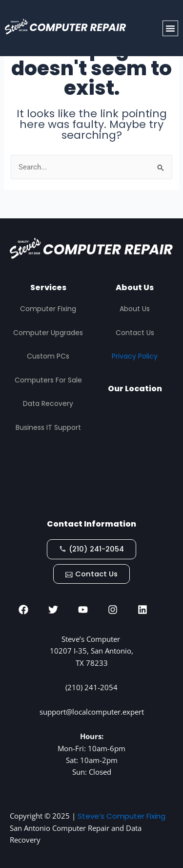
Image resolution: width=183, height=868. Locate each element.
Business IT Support (48, 427)
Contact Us (135, 333)
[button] (170, 28)
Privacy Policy (135, 356)
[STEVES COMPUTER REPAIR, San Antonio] (135, 456)
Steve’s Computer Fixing (122, 816)
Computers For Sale (48, 380)
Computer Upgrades (48, 333)
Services (48, 287)
